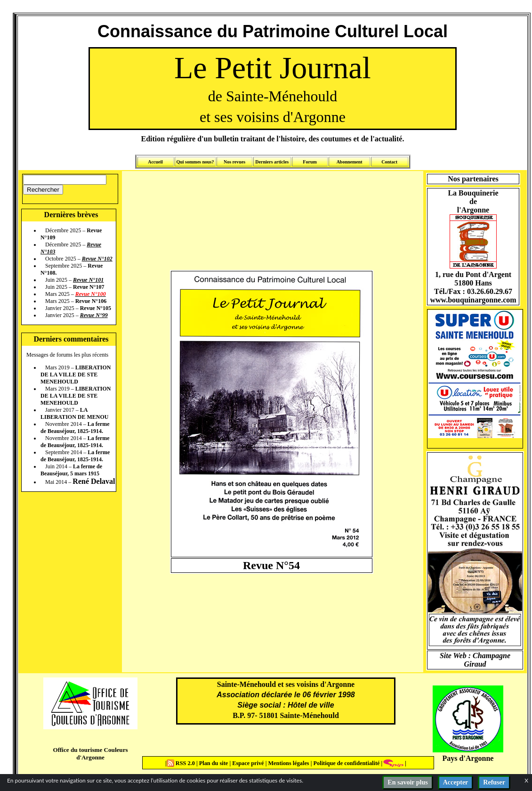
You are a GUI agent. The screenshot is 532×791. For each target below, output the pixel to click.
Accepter (456, 782)
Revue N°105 (96, 308)
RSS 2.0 (181, 763)
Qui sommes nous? (195, 162)
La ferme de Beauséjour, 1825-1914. (75, 428)
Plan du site (214, 763)
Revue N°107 (89, 287)
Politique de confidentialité (346, 763)
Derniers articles (272, 162)
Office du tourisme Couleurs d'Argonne (90, 754)
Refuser (494, 782)
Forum (310, 162)
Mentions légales (288, 763)
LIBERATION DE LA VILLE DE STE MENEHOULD (76, 375)
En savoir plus (407, 782)
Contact (389, 162)
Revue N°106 (91, 301)
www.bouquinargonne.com (473, 300)
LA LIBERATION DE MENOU (74, 413)
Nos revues (234, 162)
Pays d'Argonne (468, 758)
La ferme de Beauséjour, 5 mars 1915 (71, 470)
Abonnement (350, 162)
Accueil (155, 162)
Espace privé (247, 763)
